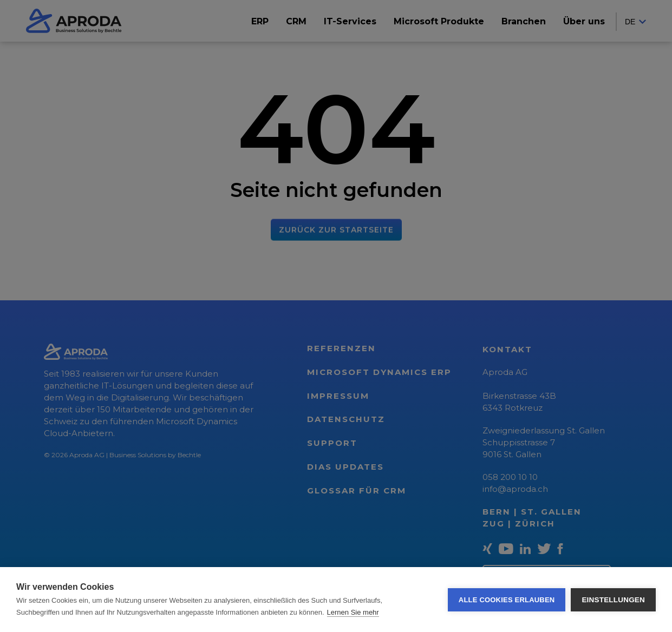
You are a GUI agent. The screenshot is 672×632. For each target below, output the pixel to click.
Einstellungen (613, 600)
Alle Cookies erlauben (507, 600)
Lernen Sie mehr (353, 612)
